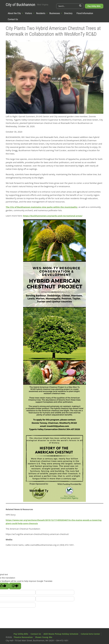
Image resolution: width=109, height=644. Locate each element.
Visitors (28, 13)
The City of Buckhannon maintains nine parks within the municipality (42, 207)
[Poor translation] (15, 586)
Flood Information (85, 13)
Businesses (55, 13)
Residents (41, 13)
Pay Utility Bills (94, 6)
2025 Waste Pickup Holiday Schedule (61, 634)
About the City (14, 13)
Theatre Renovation (23, 637)
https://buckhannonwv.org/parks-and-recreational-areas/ (53, 216)
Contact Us (13, 19)
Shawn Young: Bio (44, 637)
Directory (68, 13)
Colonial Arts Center (90, 634)
